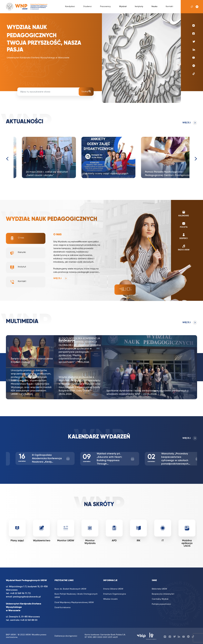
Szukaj (86, 91)
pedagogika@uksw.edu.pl (27, 597)
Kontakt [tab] (18, 282)
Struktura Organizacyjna (115, 594)
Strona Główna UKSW (113, 589)
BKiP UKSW (11, 635)
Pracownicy (105, 6)
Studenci (87, 6)
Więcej (187, 123)
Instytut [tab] (18, 267)
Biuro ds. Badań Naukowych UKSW (70, 589)
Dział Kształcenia (63, 608)
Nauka (154, 6)
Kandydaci (70, 6)
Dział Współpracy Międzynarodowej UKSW (74, 602)
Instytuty (139, 6)
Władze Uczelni (110, 599)
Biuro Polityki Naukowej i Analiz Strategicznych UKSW (76, 596)
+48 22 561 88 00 (29, 620)
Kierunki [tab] (18, 253)
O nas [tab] (17, 238)
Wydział (123, 6)
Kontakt (169, 6)
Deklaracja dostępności (66, 636)
